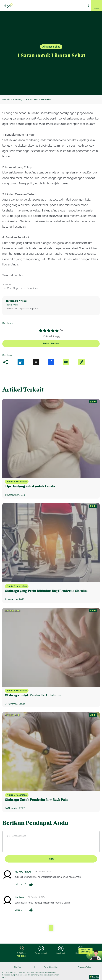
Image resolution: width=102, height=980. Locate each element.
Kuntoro (19, 897)
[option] (51, 53)
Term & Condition (51, 967)
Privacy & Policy (84, 967)
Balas (17, 884)
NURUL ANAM (23, 872)
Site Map (18, 967)
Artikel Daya (18, 99)
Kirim (51, 859)
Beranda (6, 99)
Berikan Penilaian (51, 344)
